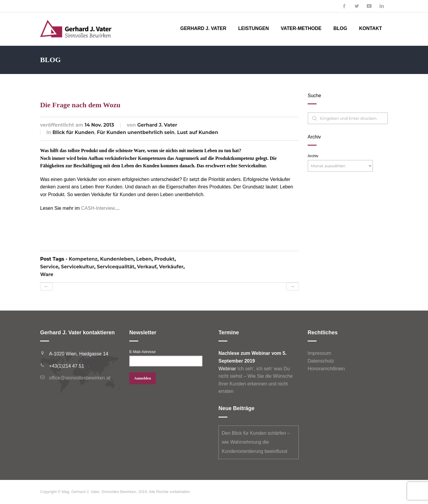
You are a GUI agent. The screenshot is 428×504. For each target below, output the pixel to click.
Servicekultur (78, 267)
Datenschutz (321, 361)
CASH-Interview (98, 208)
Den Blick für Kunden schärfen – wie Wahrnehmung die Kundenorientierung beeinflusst (256, 442)
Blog (340, 28)
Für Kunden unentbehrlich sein (136, 132)
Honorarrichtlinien (326, 369)
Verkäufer (171, 267)
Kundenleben (117, 259)
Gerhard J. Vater (203, 28)
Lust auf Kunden (198, 132)
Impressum (319, 353)
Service (49, 267)
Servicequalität (116, 267)
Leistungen (253, 28)
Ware (47, 274)
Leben (144, 259)
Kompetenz (83, 259)
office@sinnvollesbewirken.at (80, 378)
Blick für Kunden (73, 132)
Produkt (164, 259)
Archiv (313, 156)
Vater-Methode (301, 28)
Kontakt (370, 28)
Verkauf (147, 267)
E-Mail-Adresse (143, 352)
